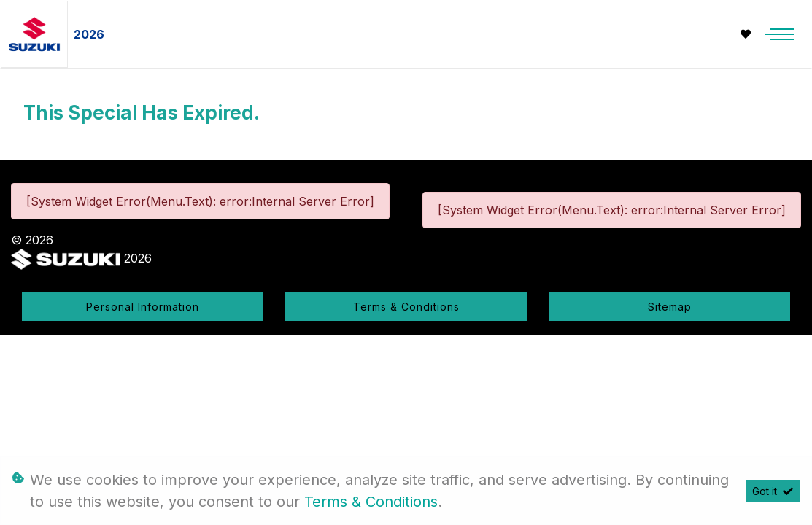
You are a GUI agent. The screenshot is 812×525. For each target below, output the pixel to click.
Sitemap (670, 307)
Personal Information (143, 307)
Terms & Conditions (406, 307)
